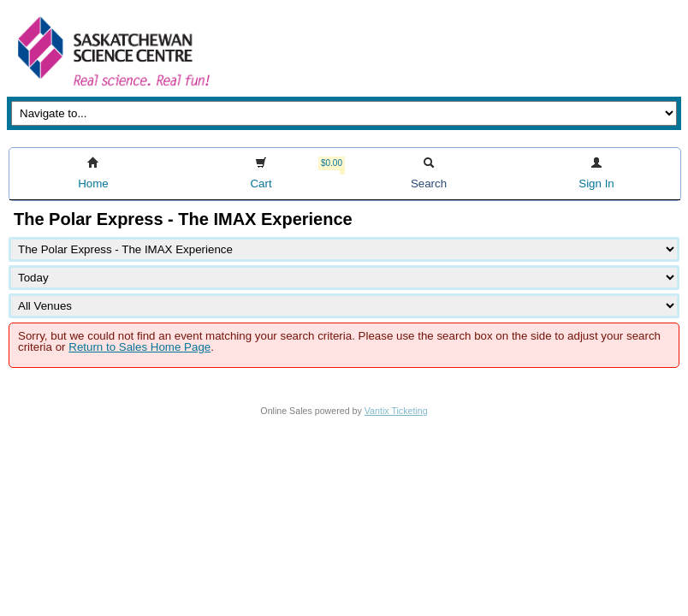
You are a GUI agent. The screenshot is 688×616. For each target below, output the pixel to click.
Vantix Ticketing (396, 411)
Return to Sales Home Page (139, 347)
